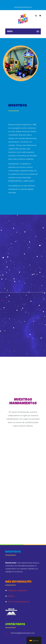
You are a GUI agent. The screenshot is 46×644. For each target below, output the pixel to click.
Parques (11, 596)
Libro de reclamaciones (19, 602)
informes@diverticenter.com (23, 7)
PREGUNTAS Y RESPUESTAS (17, 591)
